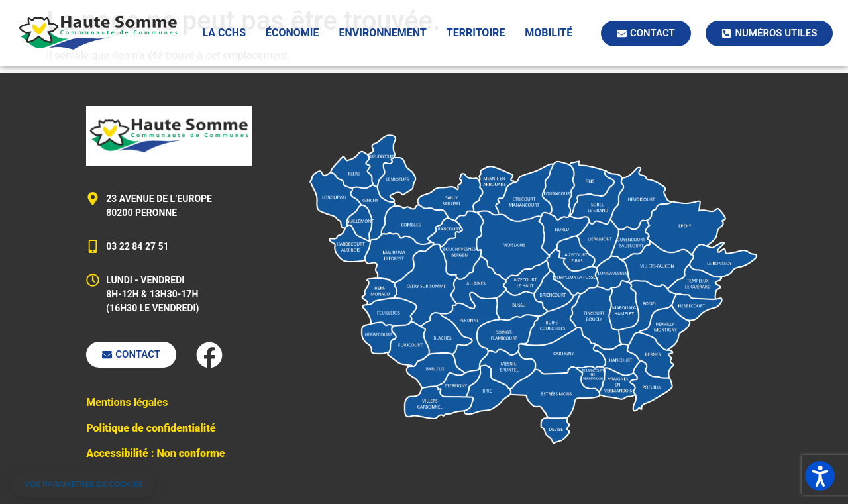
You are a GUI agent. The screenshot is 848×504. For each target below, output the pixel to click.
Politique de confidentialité (151, 428)
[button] (83, 485)
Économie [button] (292, 33)
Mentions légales (127, 402)
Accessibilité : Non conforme (155, 453)
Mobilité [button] (549, 33)
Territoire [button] (476, 33)
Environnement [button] (383, 33)
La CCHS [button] (224, 33)
